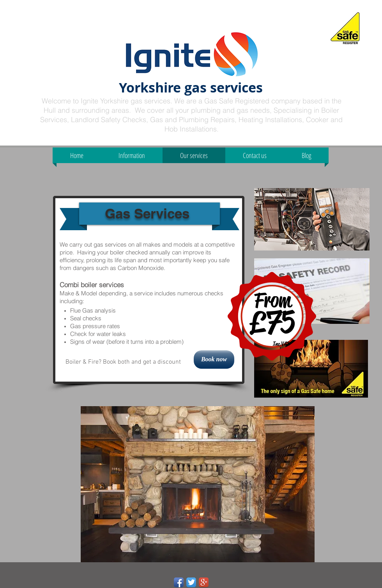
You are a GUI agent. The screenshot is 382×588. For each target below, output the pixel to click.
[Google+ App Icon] (204, 582)
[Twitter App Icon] (191, 582)
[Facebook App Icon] (179, 582)
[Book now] (214, 360)
